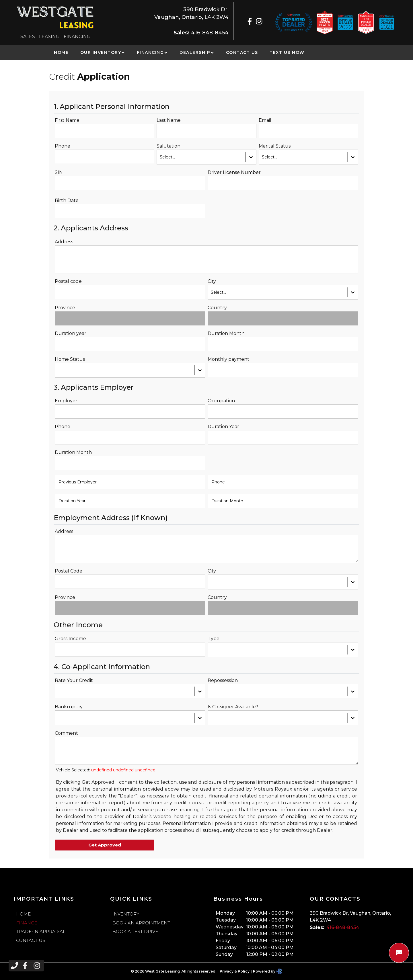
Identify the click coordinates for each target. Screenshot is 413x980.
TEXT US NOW (287, 52)
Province (65, 308)
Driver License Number (234, 172)
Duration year (71, 333)
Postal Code (69, 571)
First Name (67, 120)
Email (265, 120)
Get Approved (105, 845)
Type (214, 639)
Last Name (169, 120)
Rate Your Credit (74, 680)
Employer (66, 401)
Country (217, 308)
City (212, 281)
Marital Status (275, 146)
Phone (63, 146)
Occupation (221, 401)
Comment (66, 733)
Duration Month (226, 333)
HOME (61, 52)
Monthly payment (228, 359)
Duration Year (223, 427)
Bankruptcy (69, 707)
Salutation (168, 146)
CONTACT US (242, 52)
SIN (59, 172)
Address (64, 242)
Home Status (70, 359)
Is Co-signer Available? (233, 707)
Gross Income (70, 639)
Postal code (68, 281)
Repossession (223, 680)
